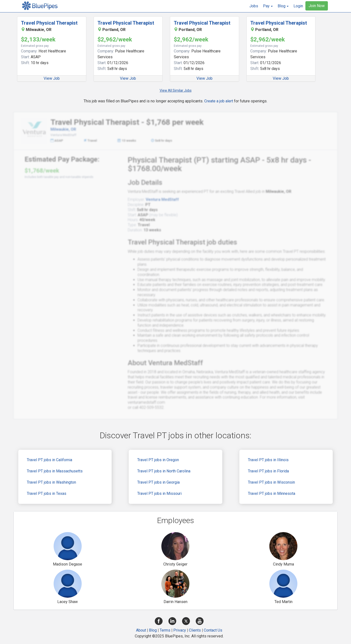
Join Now (317, 6)
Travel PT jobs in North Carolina (164, 471)
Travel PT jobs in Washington (51, 482)
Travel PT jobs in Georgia (158, 482)
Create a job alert (219, 101)
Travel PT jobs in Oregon (158, 460)
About (141, 630)
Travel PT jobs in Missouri (159, 493)
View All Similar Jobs (176, 90)
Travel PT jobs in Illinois (268, 460)
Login (298, 6)
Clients (195, 630)
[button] (268, 6)
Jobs (254, 6)
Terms (165, 630)
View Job (52, 78)
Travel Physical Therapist (49, 23)
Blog (153, 630)
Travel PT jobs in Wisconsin (271, 482)
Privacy (180, 630)
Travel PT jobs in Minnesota (272, 493)
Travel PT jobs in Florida (268, 471)
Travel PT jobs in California (49, 460)
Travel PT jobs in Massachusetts (55, 471)
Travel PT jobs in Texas (47, 493)
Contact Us (213, 630)
